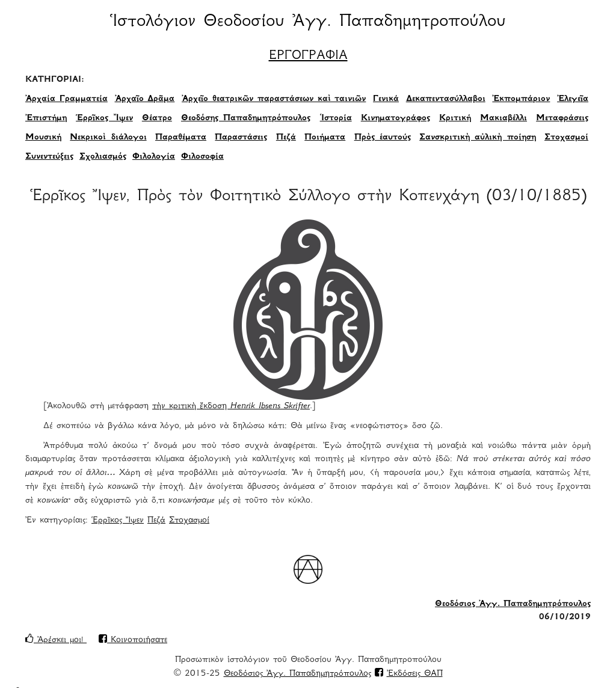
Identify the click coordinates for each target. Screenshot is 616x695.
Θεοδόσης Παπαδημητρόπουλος (246, 118)
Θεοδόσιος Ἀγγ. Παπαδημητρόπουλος (513, 604)
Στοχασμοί (566, 138)
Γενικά (386, 99)
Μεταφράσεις (562, 118)
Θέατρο (157, 118)
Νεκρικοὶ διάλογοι (108, 138)
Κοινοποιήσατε (133, 640)
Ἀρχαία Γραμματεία (66, 99)
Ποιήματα (325, 138)
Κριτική (455, 118)
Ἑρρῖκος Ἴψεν (104, 118)
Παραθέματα (181, 138)
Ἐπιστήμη (46, 118)
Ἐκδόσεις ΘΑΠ (415, 674)
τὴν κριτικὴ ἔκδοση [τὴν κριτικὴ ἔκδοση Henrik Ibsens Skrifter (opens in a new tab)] (231, 406)
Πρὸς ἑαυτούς (383, 138)
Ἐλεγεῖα (573, 99)
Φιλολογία (154, 157)
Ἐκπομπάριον (521, 99)
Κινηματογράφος (396, 118)
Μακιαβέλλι (504, 118)
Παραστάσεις (241, 138)
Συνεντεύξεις (49, 157)
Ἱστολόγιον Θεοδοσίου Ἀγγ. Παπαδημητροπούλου (308, 22)
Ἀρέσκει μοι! (56, 640)
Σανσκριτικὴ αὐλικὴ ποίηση (477, 138)
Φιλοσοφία (202, 157)
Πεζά (286, 138)
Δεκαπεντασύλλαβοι (446, 99)
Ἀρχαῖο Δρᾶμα (145, 99)
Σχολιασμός (103, 157)
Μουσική (43, 138)
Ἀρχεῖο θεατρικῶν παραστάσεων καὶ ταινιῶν (274, 99)
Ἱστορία (336, 118)
